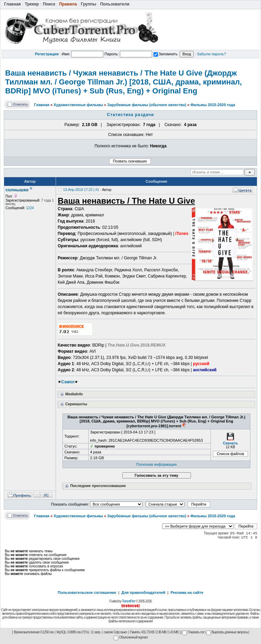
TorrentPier (128, 601)
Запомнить (166, 54)
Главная (42, 105)
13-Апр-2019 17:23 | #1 (81, 190)
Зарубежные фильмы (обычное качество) (147, 105)
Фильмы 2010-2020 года (213, 105)
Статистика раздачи (131, 115)
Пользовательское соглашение (87, 592)
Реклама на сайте (187, 592)
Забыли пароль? (211, 54)
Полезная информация (157, 464)
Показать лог (193, 632)
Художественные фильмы (78, 105)
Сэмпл (68, 382)
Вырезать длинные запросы (227, 632)
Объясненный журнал (131, 637)
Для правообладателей (144, 592)
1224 (30, 208)
